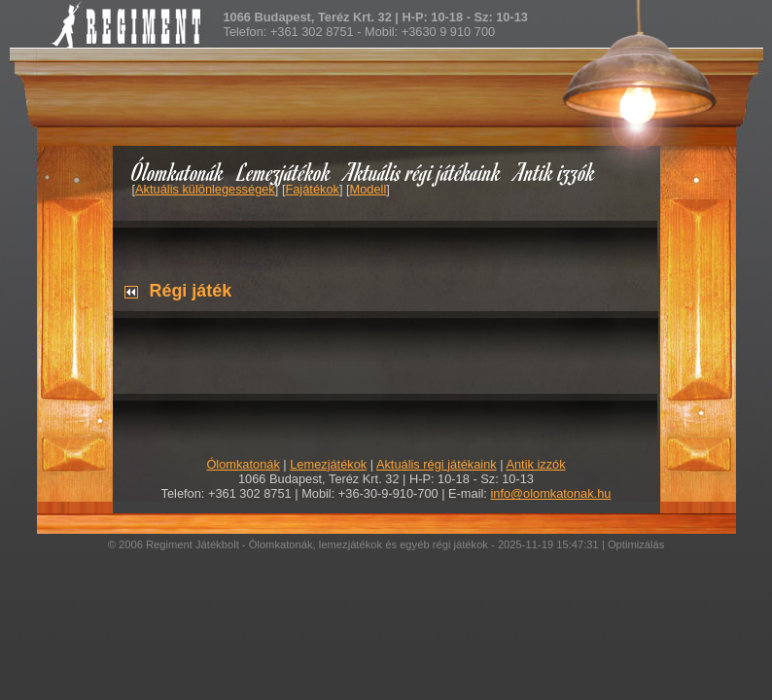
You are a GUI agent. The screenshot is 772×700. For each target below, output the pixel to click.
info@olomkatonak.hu (550, 493)
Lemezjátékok (284, 172)
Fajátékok (312, 189)
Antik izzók (555, 172)
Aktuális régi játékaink (423, 172)
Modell (368, 189)
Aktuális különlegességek (205, 189)
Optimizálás (636, 544)
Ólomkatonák (177, 172)
